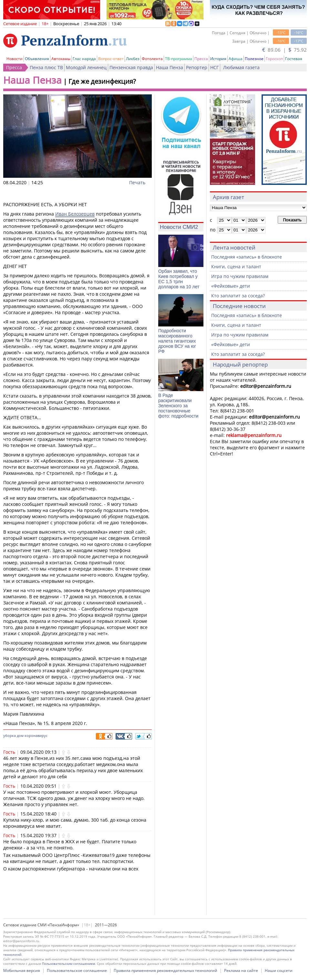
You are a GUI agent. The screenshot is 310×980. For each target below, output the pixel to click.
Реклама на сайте (241, 970)
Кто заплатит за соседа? (238, 296)
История (218, 59)
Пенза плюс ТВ (46, 67)
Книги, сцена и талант (236, 266)
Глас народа (84, 59)
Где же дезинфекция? (102, 81)
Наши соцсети (279, 970)
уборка (10, 735)
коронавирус (36, 735)
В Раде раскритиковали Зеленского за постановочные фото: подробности (178, 406)
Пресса (201, 59)
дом (20, 735)
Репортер (197, 67)
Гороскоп (274, 59)
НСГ (214, 67)
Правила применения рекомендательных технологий (165, 970)
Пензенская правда (131, 67)
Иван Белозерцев (75, 214)
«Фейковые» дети (231, 286)
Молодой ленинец (86, 67)
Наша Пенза (170, 67)
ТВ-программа (179, 59)
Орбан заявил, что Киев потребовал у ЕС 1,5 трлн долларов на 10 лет (179, 279)
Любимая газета (241, 67)
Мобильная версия (22, 970)
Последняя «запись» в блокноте (247, 257)
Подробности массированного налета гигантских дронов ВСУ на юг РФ (177, 341)
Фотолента (152, 59)
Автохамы (61, 59)
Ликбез (133, 59)
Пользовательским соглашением (68, 964)
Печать (137, 182)
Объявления (37, 59)
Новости (15, 59)
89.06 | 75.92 (284, 50)
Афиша (236, 59)
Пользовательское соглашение (77, 970)
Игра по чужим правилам (240, 276)
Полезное (254, 59)
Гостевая (294, 59)
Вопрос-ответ (111, 59)
